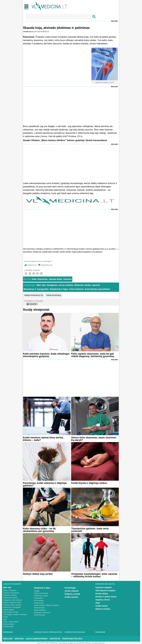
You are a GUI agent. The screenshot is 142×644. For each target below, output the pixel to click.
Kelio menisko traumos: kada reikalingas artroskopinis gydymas (46, 355)
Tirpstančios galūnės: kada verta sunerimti (90, 530)
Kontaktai (55, 639)
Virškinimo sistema (10, 595)
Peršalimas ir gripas (41, 596)
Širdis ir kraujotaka (10, 590)
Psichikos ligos (9, 627)
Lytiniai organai (9, 610)
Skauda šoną (39, 603)
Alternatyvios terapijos (105, 590)
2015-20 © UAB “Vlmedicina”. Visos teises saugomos (56, 643)
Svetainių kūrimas (99, 643)
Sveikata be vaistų (105, 584)
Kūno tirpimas (77, 289)
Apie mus (19, 639)
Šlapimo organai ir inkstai (12, 602)
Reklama (114, 21)
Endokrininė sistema (11, 598)
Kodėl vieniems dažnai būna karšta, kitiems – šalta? (43, 439)
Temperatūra (39, 598)
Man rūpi (41, 285)
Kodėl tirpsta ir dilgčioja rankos (89, 483)
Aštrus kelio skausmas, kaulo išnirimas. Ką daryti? (94, 439)
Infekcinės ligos (40, 615)
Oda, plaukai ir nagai (11, 612)
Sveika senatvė (71, 597)
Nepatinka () (47, 265)
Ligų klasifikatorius (37, 639)
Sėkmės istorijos (103, 609)
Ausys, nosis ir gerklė (11, 622)
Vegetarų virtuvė (103, 600)
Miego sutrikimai (40, 610)
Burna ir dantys (9, 624)
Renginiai (8, 632)
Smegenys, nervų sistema (60, 285)
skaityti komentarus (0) (34, 295)
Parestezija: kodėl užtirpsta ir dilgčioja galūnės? (45, 484)
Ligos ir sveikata (12, 584)
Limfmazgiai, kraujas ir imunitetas (15, 615)
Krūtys (6, 617)
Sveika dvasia (102, 606)
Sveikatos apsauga (75, 632)
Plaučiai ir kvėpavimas (11, 593)
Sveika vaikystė (72, 591)
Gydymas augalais (104, 587)
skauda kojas (56, 279)
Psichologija (70, 588)
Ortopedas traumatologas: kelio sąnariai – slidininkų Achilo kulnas (94, 575)
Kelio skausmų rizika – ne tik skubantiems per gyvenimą (39, 530)
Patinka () (32, 265)
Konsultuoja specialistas (98, 289)
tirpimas (68, 279)
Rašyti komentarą (54, 295)
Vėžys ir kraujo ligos (41, 593)
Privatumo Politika (72, 639)
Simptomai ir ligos (59, 289)
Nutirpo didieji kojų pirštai (38, 574)
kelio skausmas (40, 279)
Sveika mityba (102, 594)
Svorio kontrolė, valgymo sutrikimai (46, 605)
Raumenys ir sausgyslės (36, 289)
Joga (98, 603)
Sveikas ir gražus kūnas (106, 597)
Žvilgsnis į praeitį (72, 594)
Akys (5, 619)
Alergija (37, 591)
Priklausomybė (39, 608)
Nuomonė (100, 632)
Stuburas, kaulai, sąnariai (87, 285)
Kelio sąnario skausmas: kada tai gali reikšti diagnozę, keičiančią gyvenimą (92, 355)
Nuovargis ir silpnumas (42, 613)
